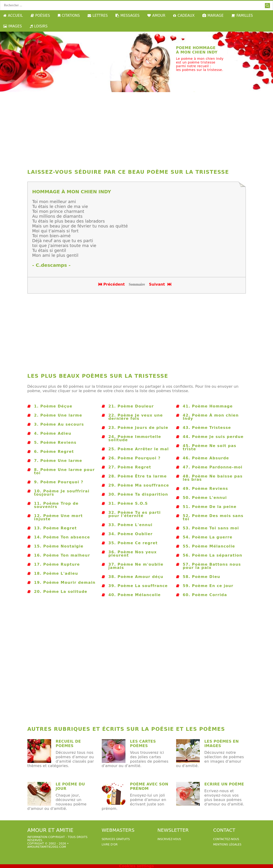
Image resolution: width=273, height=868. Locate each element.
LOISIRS (39, 26)
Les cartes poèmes (143, 744)
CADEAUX (184, 16)
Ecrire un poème (224, 784)
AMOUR (156, 16)
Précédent (112, 284)
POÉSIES (40, 16)
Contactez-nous (226, 839)
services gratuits (116, 839)
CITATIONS (69, 16)
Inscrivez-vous (169, 839)
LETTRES (98, 16)
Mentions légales (227, 845)
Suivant (160, 284)
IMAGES (13, 26)
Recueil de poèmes (68, 744)
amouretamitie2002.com (47, 847)
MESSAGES (127, 16)
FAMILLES (242, 16)
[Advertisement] (137, 129)
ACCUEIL (13, 16)
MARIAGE (213, 16)
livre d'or (110, 845)
